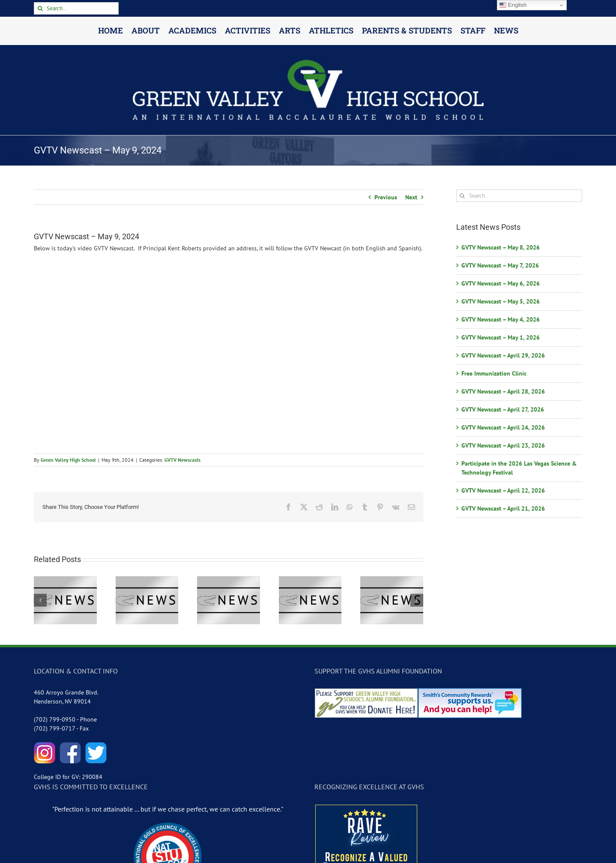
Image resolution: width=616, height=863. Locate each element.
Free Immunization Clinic (494, 373)
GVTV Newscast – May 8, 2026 (501, 247)
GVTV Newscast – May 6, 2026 (501, 283)
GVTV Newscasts (182, 460)
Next (411, 197)
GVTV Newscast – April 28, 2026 (503, 391)
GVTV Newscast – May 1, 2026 (501, 337)
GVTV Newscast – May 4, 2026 (501, 319)
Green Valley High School (68, 460)
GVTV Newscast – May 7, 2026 (500, 265)
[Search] (40, 8)
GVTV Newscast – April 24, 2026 (503, 427)
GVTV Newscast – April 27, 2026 (503, 409)
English (513, 5)
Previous (386, 197)
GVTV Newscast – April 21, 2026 (503, 508)
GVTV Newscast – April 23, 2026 (503, 445)
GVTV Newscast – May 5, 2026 (501, 301)
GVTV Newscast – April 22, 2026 (503, 490)
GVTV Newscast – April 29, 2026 (503, 355)
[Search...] (76, 8)
